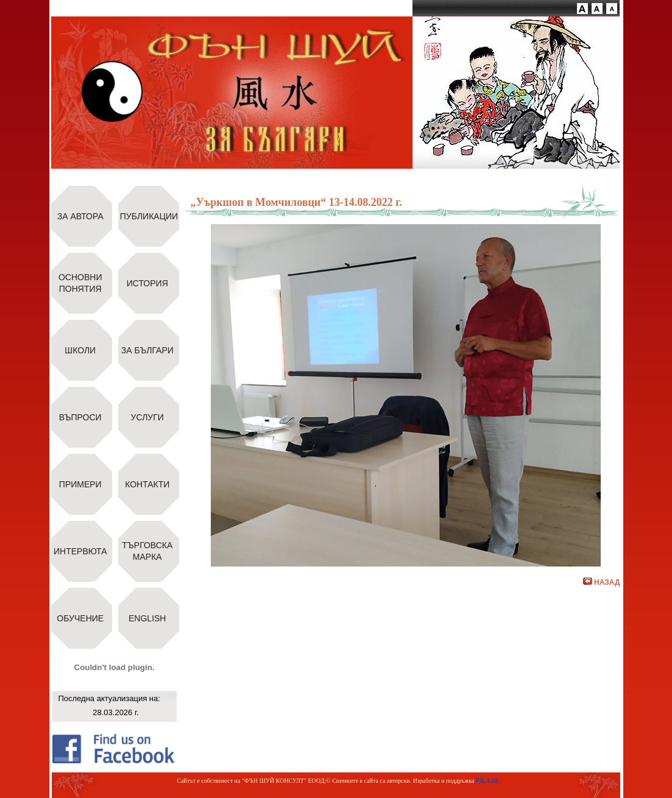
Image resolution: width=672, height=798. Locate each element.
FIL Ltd (487, 780)
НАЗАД (602, 582)
